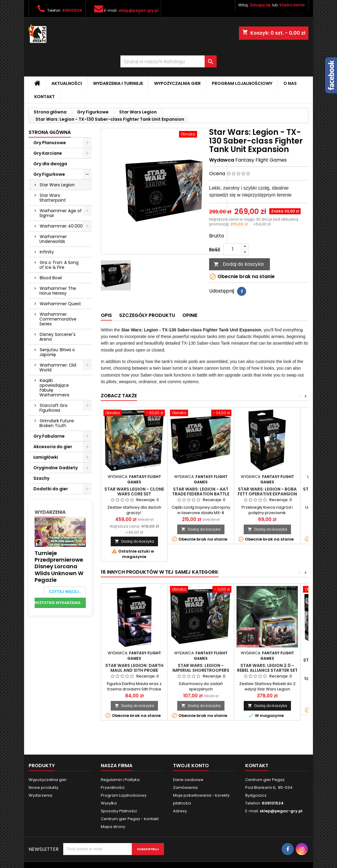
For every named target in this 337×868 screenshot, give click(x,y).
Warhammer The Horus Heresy (58, 291)
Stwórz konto (292, 5)
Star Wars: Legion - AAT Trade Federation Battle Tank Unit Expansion (201, 494)
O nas (290, 83)
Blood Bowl (51, 278)
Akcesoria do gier (53, 447)
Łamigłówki (46, 457)
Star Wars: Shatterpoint (53, 198)
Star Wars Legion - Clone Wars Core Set (134, 491)
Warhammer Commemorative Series (58, 319)
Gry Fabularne (49, 436)
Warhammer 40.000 (61, 226)
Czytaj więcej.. (65, 592)
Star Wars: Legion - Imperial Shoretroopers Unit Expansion (201, 670)
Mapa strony (113, 827)
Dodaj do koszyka (239, 264)
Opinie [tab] (190, 315)
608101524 (72, 10)
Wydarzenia (50, 512)
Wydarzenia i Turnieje (118, 83)
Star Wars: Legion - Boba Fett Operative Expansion (267, 491)
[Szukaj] (168, 61)
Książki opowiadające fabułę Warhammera (54, 388)
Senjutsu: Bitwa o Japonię (57, 352)
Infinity (47, 252)
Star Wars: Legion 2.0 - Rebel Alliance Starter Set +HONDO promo (267, 670)
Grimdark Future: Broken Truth (57, 423)
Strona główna (50, 132)
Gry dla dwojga (50, 164)
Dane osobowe (188, 780)
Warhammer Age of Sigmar (61, 213)
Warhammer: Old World (58, 367)
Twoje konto (191, 766)
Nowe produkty (43, 787)
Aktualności (67, 83)
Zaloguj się (260, 5)
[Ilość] (233, 249)
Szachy (41, 478)
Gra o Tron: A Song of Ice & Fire (59, 265)
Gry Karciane (48, 153)
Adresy (180, 811)
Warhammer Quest (60, 304)
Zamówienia (185, 787)
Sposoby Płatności (119, 811)
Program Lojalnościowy (242, 83)
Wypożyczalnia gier (177, 83)
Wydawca (222, 160)
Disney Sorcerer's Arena (57, 337)
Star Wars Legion (57, 185)
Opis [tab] (106, 315)
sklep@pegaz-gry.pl (138, 10)
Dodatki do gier (51, 489)
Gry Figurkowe (49, 174)
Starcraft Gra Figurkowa (53, 408)
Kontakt (45, 97)
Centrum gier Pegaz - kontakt (130, 819)
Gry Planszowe (50, 143)
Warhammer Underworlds (53, 239)
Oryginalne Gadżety (56, 468)
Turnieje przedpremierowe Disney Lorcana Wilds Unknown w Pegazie (59, 567)
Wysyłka (109, 803)
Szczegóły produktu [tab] (147, 315)
